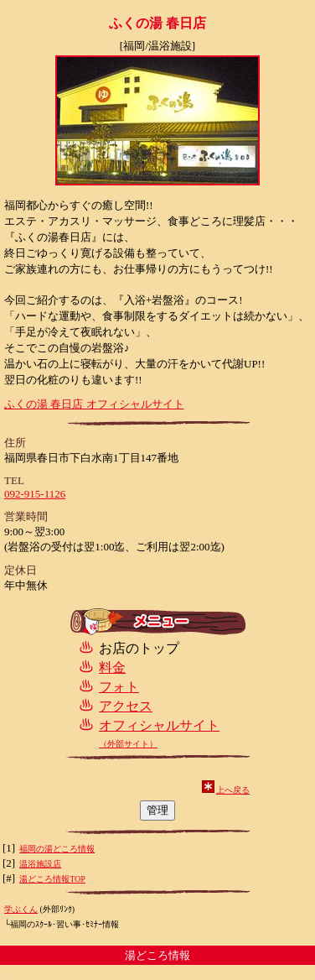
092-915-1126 (35, 494)
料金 (112, 667)
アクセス (126, 706)
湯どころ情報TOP (52, 879)
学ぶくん (21, 909)
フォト (119, 687)
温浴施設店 (40, 864)
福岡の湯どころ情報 (57, 849)
